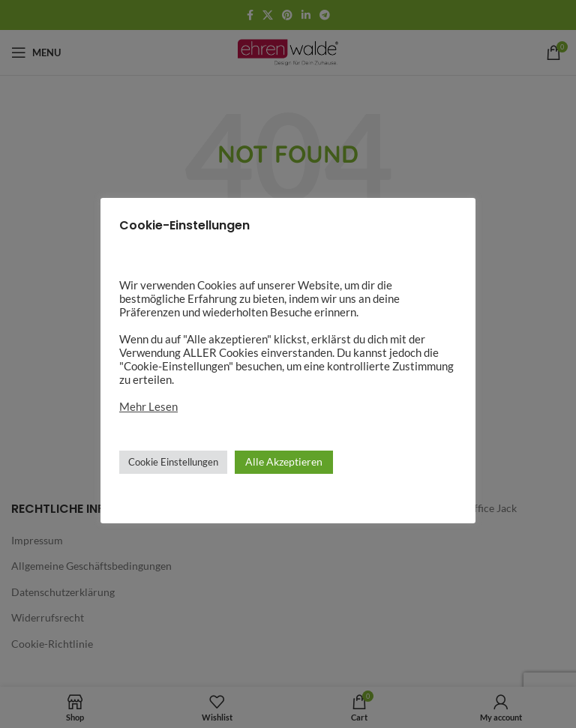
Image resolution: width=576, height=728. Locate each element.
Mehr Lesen (148, 407)
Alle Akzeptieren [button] (284, 461)
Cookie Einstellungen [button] (173, 462)
